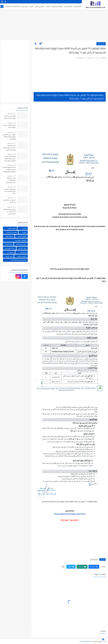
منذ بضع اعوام (11, 114)
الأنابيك (48, 6)
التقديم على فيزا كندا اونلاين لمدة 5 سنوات (10, 117)
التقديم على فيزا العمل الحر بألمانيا (9, 201)
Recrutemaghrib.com (86, 641)
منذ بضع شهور (11, 123)
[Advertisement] (54, 25)
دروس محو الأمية (21, 244)
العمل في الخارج (40, 6)
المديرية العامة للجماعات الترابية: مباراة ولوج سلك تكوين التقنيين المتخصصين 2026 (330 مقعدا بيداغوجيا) (9, 148)
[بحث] (2, 6)
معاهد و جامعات (22, 256)
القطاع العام (78, 6)
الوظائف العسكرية (57, 6)
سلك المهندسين (10, 248)
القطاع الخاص (68, 6)
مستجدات (11, 252)
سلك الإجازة (9, 244)
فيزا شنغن (23, 252)
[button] (94, 567)
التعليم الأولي (12, 228)
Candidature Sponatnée (12, 6)
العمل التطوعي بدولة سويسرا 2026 (10, 126)
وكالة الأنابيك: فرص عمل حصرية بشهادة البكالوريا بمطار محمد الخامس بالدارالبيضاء (10, 159)
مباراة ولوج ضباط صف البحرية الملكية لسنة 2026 (10, 191)
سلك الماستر (22, 248)
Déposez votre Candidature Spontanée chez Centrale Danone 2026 (11, 180)
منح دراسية (24, 6)
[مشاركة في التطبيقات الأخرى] (63, 567)
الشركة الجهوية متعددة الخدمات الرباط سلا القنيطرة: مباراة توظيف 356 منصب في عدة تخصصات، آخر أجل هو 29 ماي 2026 (9, 170)
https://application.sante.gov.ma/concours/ (70, 514)
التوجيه (31, 6)
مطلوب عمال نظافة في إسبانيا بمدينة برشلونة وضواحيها (9, 137)
